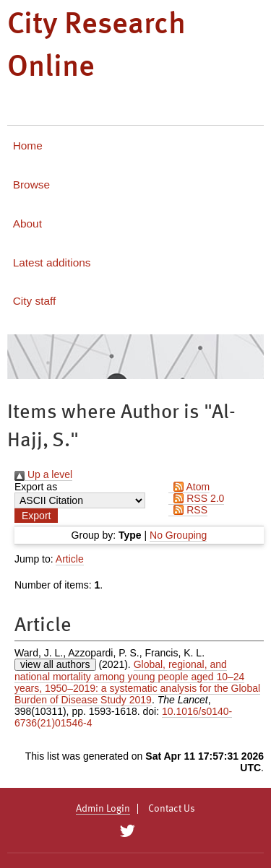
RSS (188, 510)
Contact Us (172, 809)
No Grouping (178, 535)
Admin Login (103, 809)
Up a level (43, 474)
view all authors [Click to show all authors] (55, 664)
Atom (189, 487)
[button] (36, 516)
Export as (36, 487)
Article (70, 559)
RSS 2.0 (196, 498)
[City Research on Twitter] (128, 831)
